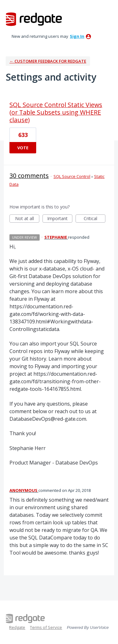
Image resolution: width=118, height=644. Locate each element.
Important (60, 219)
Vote (23, 148)
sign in (77, 36)
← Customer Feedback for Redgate (48, 61)
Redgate (17, 627)
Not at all (27, 219)
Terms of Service (46, 627)
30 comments (29, 176)
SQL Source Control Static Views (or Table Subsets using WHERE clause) (56, 112)
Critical (95, 219)
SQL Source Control (72, 176)
